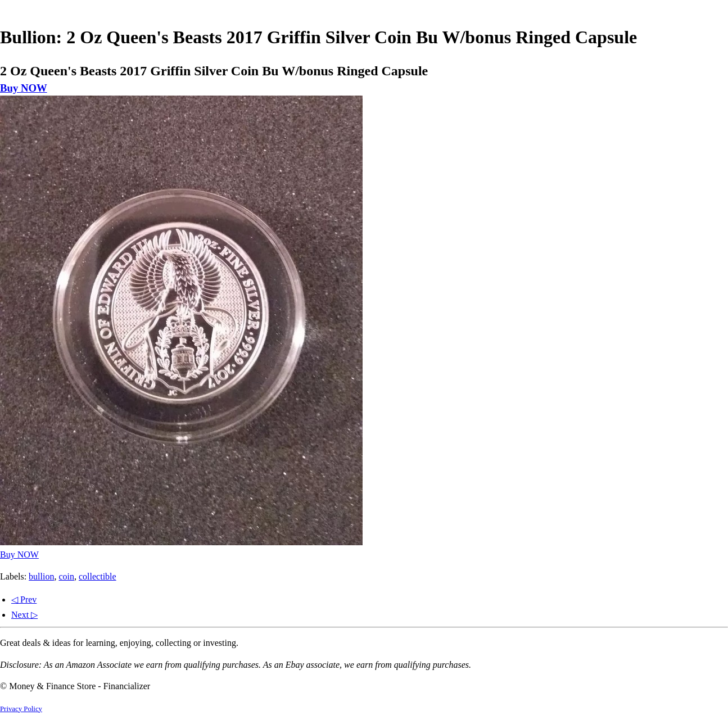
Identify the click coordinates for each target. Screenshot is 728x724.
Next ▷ (24, 615)
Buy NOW (24, 88)
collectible (98, 576)
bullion (41, 576)
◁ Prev (24, 599)
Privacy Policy (21, 709)
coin (66, 576)
